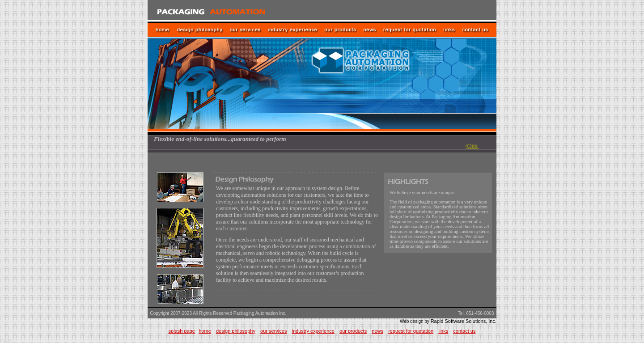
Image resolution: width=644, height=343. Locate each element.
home (205, 331)
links (443, 331)
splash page (182, 331)
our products (353, 331)
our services (273, 331)
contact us (464, 331)
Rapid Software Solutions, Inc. (464, 321)
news (377, 331)
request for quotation (411, 331)
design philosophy (236, 331)
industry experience (313, 331)
